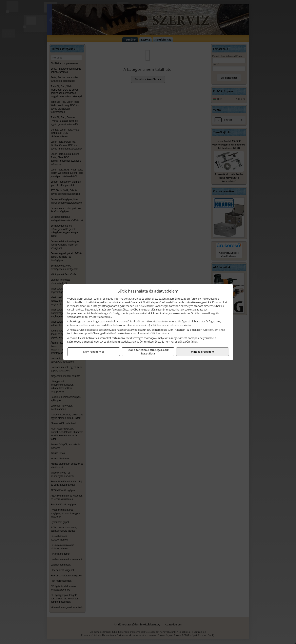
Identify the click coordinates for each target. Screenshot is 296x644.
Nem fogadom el (94, 352)
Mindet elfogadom (202, 352)
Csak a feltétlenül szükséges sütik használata (148, 352)
